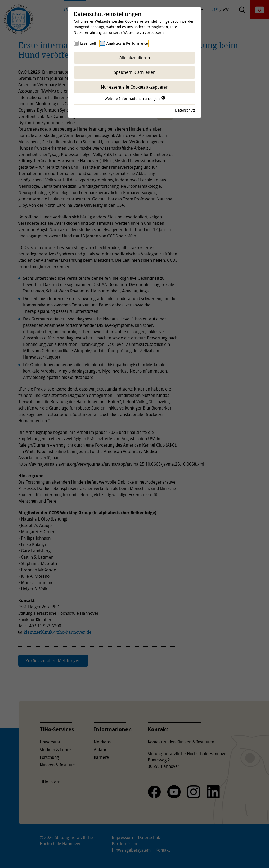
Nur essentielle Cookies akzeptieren (135, 87)
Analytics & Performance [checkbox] (127, 43)
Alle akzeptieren (135, 58)
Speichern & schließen (135, 72)
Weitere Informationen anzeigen (135, 98)
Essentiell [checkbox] (88, 43)
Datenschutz (185, 110)
